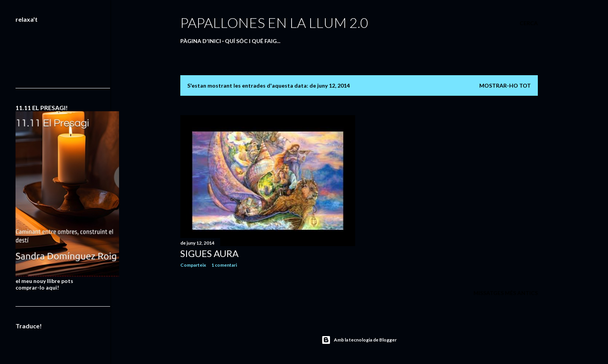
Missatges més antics (506, 293)
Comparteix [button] (193, 265)
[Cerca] (529, 23)
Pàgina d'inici (201, 41)
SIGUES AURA (209, 253)
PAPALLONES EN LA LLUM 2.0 (274, 22)
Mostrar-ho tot (505, 85)
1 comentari (224, 265)
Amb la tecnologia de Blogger (359, 340)
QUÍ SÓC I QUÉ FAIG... (253, 41)
